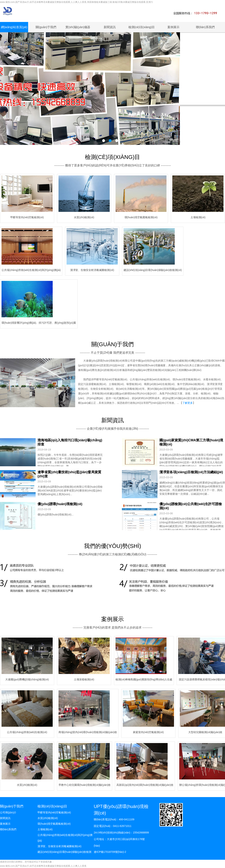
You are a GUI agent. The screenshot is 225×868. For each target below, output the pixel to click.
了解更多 (187, 403)
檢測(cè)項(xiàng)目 (142, 27)
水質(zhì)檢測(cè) (48, 818)
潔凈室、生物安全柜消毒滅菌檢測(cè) (59, 846)
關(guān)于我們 (46, 27)
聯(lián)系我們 (205, 27)
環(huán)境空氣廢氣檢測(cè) (54, 824)
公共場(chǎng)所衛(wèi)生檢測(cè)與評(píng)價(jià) (65, 838)
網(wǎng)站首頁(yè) (14, 27)
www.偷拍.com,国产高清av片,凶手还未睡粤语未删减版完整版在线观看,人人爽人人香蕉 (43, 866)
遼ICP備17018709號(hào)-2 (110, 852)
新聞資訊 (110, 27)
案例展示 (173, 27)
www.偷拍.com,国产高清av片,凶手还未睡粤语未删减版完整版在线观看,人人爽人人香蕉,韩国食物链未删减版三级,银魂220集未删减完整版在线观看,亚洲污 (76, 2)
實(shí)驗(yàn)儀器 (78, 27)
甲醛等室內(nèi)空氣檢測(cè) (54, 812)
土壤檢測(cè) (45, 829)
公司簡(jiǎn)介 (8, 812)
